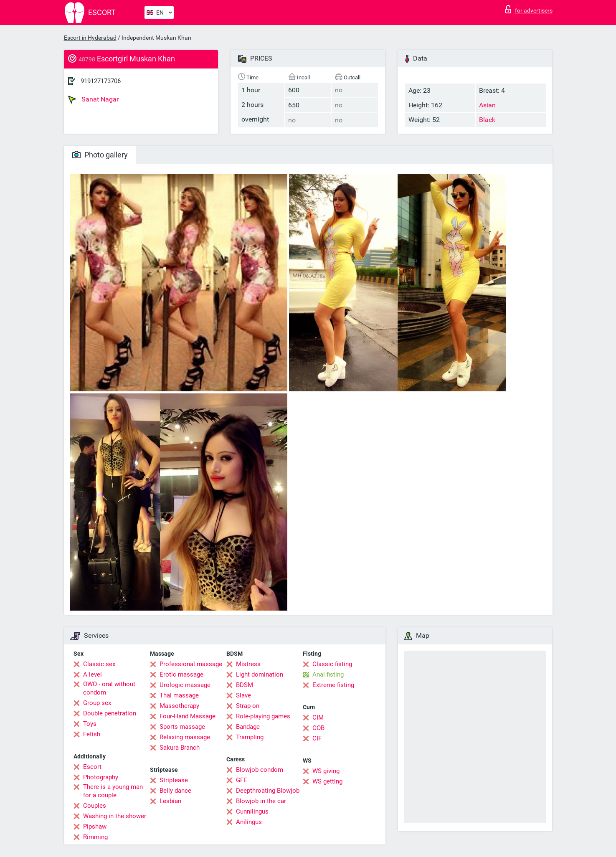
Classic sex (99, 664)
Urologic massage (185, 685)
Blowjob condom (260, 770)
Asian (487, 105)
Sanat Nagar (93, 99)
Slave (243, 695)
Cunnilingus (252, 811)
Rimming (95, 837)
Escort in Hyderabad (90, 38)
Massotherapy (179, 706)
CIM (318, 718)
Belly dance (175, 791)
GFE (242, 780)
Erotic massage (181, 674)
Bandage (248, 727)
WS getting (327, 781)
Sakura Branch (180, 748)
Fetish (92, 734)
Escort (92, 767)
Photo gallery (100, 155)
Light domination (260, 674)
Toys (90, 724)
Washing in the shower (115, 816)
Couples (95, 806)
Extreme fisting (333, 685)
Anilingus (249, 822)
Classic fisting (332, 664)
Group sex (97, 703)
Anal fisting (328, 674)
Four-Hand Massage (188, 716)
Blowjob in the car (261, 801)
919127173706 (101, 81)
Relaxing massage (185, 737)
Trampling (250, 737)
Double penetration (110, 713)
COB (318, 728)
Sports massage (182, 727)
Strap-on (248, 706)
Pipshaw (95, 827)
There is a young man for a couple (113, 791)
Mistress (248, 664)
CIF (317, 738)
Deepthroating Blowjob (268, 791)
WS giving (326, 771)
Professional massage (191, 664)
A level (93, 674)
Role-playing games (263, 716)
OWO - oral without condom (109, 688)
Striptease (174, 780)
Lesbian (170, 801)
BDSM (245, 685)
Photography (101, 777)
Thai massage (179, 695)
